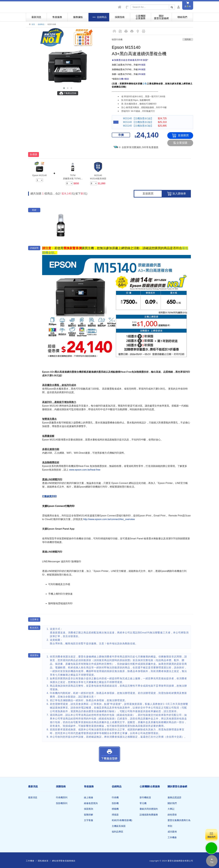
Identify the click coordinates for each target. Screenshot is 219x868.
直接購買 (180, 136)
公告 (145, 84)
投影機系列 (62, 803)
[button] (64, 88)
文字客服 (89, 820)
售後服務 (57, 17)
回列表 (188, 39)
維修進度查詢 (91, 803)
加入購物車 (177, 194)
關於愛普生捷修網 (161, 17)
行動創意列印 (49, 496)
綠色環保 (172, 815)
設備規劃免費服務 (149, 815)
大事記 (171, 809)
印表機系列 (62, 797)
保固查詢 (89, 809)
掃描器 (115, 815)
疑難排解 (89, 815)
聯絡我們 (182, 17)
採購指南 (120, 17)
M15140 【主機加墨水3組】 (138, 126)
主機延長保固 (119, 826)
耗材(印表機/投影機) (122, 820)
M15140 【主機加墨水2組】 (138, 122)
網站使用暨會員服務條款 (64, 861)
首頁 (33, 24)
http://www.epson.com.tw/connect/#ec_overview (109, 519)
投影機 (115, 803)
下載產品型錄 (68, 93)
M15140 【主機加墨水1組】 (138, 118)
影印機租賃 (145, 797)
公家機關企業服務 (141, 17)
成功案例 (172, 832)
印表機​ (115, 797)
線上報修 (89, 797)
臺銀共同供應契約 (149, 809)
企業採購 (180, 143)
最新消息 (36, 17)
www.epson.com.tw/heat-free (85, 470)
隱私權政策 (43, 861)
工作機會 (172, 837)
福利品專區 (117, 832)
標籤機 (115, 809)
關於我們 (172, 803)
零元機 (143, 803)
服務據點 (78, 17)
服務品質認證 (174, 797)
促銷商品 (41, 24)
